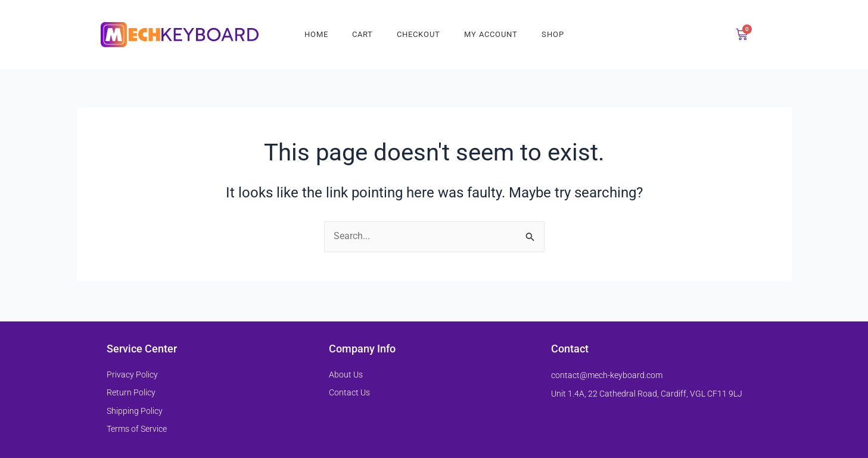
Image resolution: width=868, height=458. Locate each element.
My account (491, 34)
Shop (553, 34)
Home (316, 34)
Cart (363, 34)
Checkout (419, 34)
